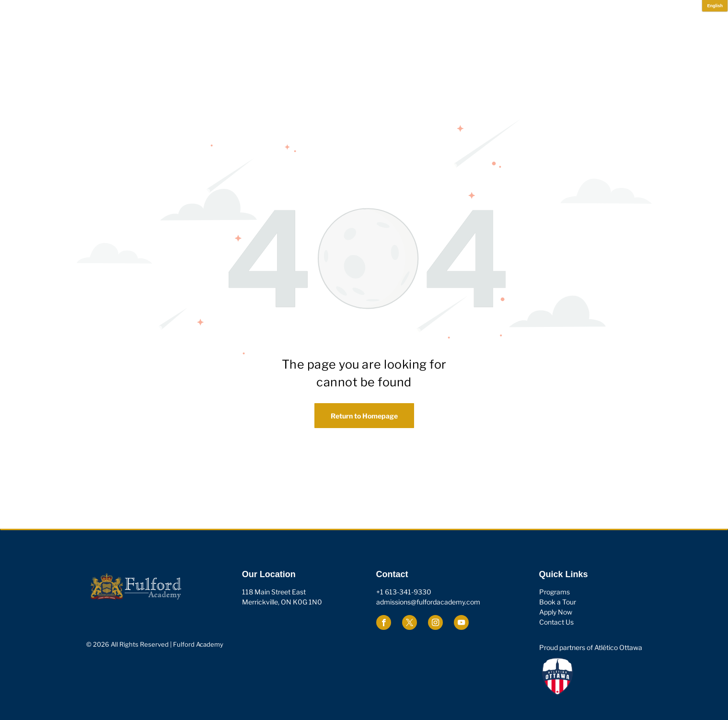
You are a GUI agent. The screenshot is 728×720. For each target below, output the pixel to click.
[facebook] (384, 624)
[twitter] (410, 624)
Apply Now (556, 612)
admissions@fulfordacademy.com (428, 602)
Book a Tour (558, 602)
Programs (555, 592)
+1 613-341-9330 (404, 592)
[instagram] (435, 624)
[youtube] (461, 624)
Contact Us (556, 622)
